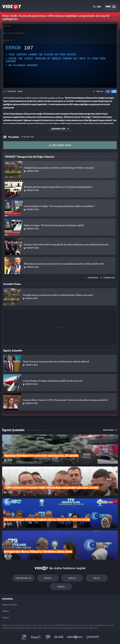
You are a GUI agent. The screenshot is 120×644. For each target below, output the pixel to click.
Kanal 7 (24, 637)
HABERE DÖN (107, 278)
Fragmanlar (24, 578)
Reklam (6, 611)
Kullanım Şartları (10, 605)
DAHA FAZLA (110, 430)
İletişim (6, 617)
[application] (60, 56)
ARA (97, 7)
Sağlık (72, 578)
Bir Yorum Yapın (60, 145)
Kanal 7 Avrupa (48, 637)
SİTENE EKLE (91, 278)
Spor (97, 578)
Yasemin (93, 637)
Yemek (61, 587)
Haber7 (75, 637)
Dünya (48, 578)
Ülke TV (59, 637)
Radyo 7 (36, 637)
